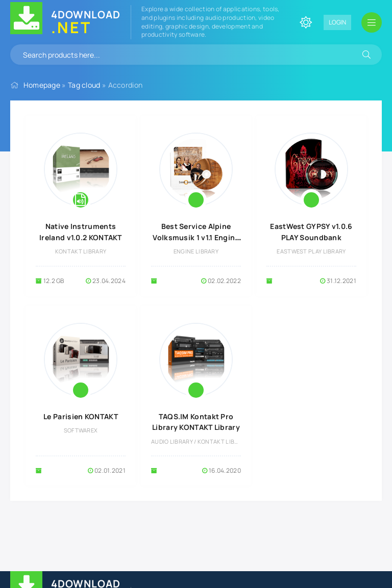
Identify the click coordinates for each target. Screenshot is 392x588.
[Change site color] (306, 22)
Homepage (42, 85)
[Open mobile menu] (372, 22)
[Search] (366, 55)
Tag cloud (84, 85)
